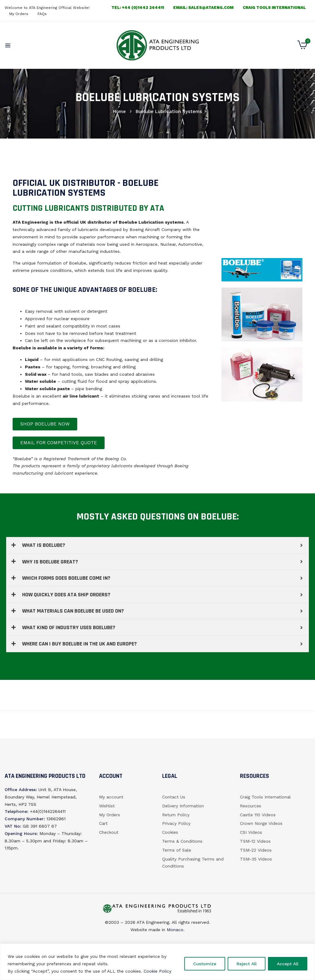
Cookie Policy (157, 971)
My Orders (19, 14)
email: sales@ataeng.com (203, 8)
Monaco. (175, 930)
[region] (157, 962)
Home (119, 112)
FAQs (42, 14)
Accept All (288, 964)
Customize (205, 964)
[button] (302, 48)
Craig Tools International (274, 8)
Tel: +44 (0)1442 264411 (138, 8)
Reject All (247, 964)
